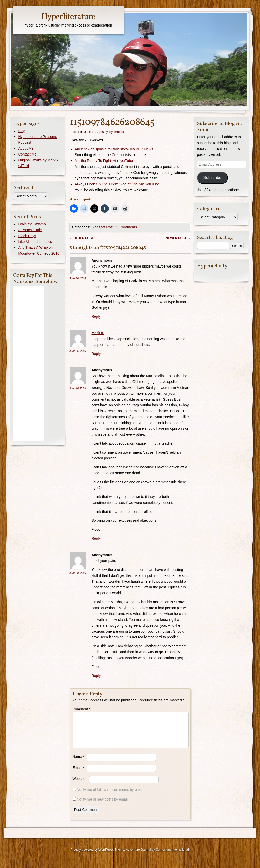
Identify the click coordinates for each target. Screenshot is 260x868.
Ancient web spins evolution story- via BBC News (114, 149)
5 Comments (127, 227)
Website (79, 785)
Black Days (27, 236)
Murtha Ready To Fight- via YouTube (104, 161)
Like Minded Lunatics (35, 242)
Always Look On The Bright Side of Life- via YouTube (117, 184)
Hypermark (116, 132)
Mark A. (98, 333)
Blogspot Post (102, 227)
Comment (82, 709)
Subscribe (212, 178)
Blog (22, 131)
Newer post (178, 238)
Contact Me (28, 154)
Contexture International (172, 856)
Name (79, 763)
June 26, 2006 (78, 278)
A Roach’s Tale (30, 230)
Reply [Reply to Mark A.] (96, 354)
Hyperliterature (68, 17)
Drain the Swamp (32, 224)
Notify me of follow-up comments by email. (110, 796)
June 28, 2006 (78, 573)
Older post (82, 238)
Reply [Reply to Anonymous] (96, 316)
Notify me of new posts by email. (103, 805)
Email (78, 774)
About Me (26, 148)
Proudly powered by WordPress (92, 856)
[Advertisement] (29, 363)
